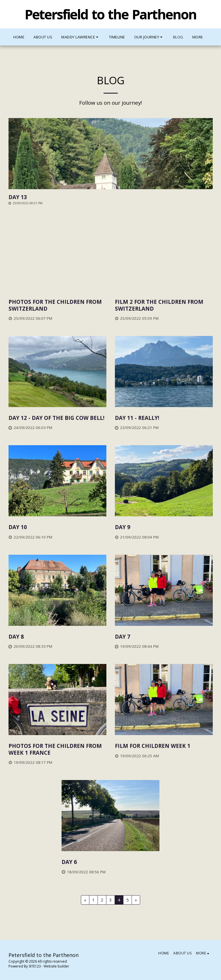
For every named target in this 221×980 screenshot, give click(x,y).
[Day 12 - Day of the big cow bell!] (57, 418)
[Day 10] (57, 527)
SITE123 (35, 966)
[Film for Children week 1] (164, 746)
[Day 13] (111, 197)
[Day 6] (110, 862)
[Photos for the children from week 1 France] (57, 749)
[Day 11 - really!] (164, 418)
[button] (81, 37)
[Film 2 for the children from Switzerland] (164, 305)
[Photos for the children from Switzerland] (57, 305)
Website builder (56, 966)
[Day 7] (164, 637)
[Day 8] (57, 637)
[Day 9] (164, 527)
